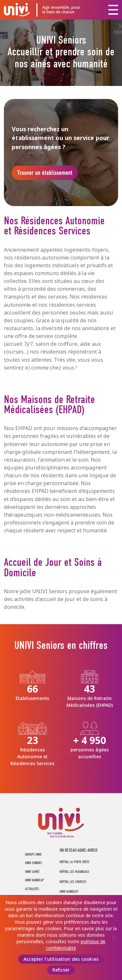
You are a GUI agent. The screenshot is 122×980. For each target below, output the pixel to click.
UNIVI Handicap (34, 880)
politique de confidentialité (76, 945)
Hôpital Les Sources (73, 882)
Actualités (32, 889)
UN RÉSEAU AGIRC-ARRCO (78, 850)
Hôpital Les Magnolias (74, 872)
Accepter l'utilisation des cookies (61, 959)
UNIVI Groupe (17, 9)
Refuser (61, 970)
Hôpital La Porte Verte (74, 862)
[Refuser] (114, 938)
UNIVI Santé (32, 872)
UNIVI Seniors (34, 863)
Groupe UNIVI (33, 854)
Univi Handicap (69, 892)
